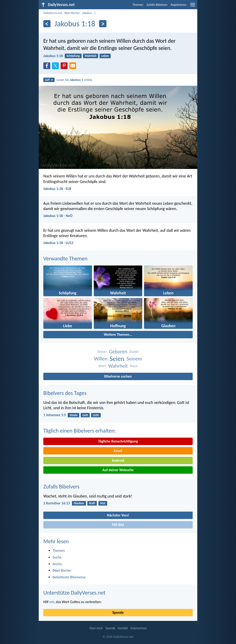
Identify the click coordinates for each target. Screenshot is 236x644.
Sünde (74, 415)
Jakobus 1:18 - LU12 (58, 243)
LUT (49, 80)
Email (118, 451)
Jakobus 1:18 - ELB (57, 189)
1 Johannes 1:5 (55, 415)
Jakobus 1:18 (53, 56)
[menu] (193, 6)
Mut (103, 503)
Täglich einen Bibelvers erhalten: (80, 431)
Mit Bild (118, 525)
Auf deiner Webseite (118, 470)
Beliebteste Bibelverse (69, 577)
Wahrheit (91, 56)
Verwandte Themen (65, 258)
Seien (117, 359)
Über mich (96, 628)
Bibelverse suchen (118, 376)
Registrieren (179, 5)
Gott (85, 415)
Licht (96, 415)
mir (52, 602)
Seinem (134, 359)
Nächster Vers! (118, 515)
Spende (118, 612)
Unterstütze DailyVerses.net (74, 593)
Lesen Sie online (75, 80)
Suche (57, 557)
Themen (138, 5)
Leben (105, 56)
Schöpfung (73, 56)
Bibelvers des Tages (65, 393)
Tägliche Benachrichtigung (118, 441)
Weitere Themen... (118, 334)
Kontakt (123, 628)
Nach (134, 366)
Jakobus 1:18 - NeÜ (58, 216)
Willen (101, 359)
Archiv (57, 564)
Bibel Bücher (72, 13)
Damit (134, 352)
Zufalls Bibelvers (157, 5)
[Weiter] (103, 24)
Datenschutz (139, 628)
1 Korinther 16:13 (57, 503)
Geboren (118, 352)
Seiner (102, 352)
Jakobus (87, 13)
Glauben (79, 503)
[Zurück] (47, 24)
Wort (102, 366)
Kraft (92, 503)
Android (118, 460)
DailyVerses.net (53, 13)
